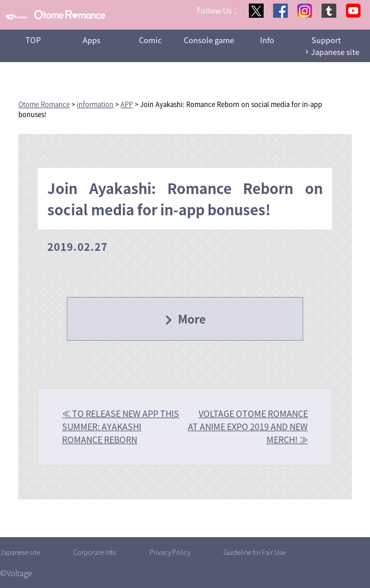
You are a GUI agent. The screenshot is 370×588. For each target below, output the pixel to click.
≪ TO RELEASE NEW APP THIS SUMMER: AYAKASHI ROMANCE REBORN (121, 426)
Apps (92, 40)
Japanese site (335, 52)
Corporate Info (95, 552)
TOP (33, 40)
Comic (150, 40)
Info (267, 40)
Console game (209, 40)
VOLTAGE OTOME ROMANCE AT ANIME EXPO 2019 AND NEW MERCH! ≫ (248, 426)
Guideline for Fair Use (254, 552)
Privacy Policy (170, 552)
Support (326, 40)
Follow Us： (218, 10)
